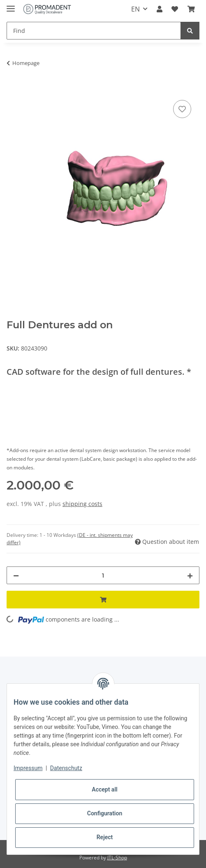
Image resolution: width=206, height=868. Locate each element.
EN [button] (135, 9)
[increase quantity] (190, 575)
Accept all (104, 789)
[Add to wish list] (182, 109)
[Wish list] (175, 9)
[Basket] (191, 9)
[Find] (94, 31)
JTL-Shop (117, 858)
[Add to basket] (13, 89)
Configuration (105, 813)
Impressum (28, 768)
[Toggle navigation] (11, 5)
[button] (160, 9)
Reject (105, 837)
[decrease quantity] (16, 575)
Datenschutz (66, 768)
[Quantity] (103, 575)
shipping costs (82, 504)
